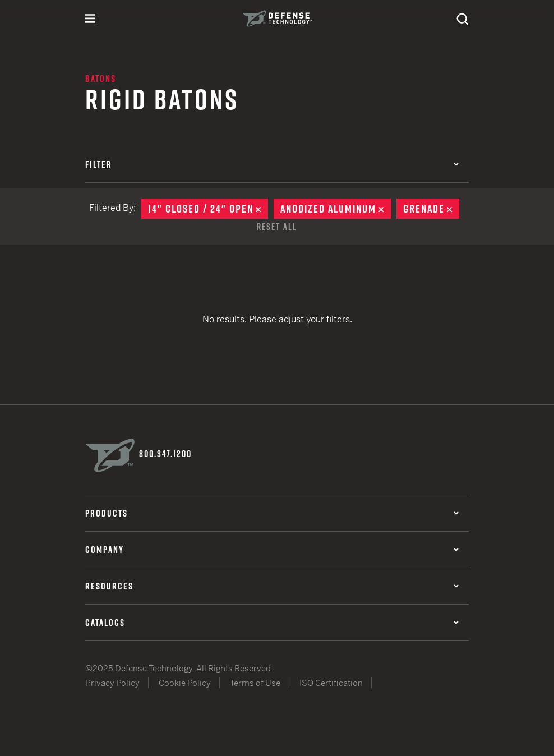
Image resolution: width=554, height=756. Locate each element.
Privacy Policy (112, 683)
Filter (272, 164)
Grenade (431, 209)
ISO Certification (331, 683)
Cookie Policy (185, 683)
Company (272, 550)
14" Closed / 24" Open (208, 209)
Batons (101, 79)
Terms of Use (255, 683)
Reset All (277, 227)
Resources (272, 586)
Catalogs (272, 623)
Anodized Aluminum (336, 209)
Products (272, 513)
